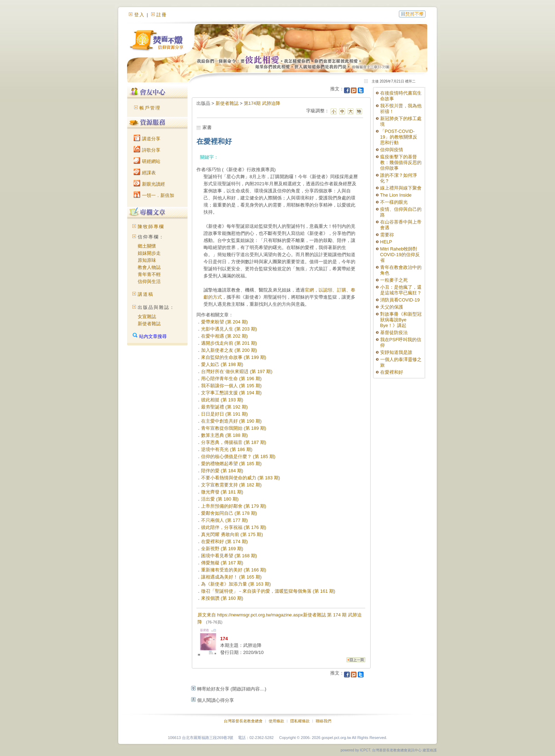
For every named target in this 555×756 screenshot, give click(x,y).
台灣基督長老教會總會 (243, 721)
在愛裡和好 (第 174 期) (224, 541)
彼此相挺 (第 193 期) (222, 400)
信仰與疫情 (392, 150)
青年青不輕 (149, 274)
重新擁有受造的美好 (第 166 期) (234, 570)
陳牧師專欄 (151, 227)
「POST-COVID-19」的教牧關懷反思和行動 (399, 137)
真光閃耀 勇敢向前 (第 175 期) (232, 534)
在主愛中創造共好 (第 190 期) (231, 421)
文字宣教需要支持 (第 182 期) (231, 485)
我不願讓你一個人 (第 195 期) (231, 386)
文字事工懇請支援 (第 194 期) (231, 393)
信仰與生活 (149, 281)
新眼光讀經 (149, 184)
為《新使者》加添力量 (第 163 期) (236, 584)
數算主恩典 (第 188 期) (224, 435)
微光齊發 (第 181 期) (222, 492)
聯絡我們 (324, 721)
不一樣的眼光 (394, 202)
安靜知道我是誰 (396, 352)
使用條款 (276, 721)
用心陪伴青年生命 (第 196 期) (231, 379)
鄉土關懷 (147, 246)
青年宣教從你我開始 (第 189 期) (234, 428)
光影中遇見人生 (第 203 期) (229, 329)
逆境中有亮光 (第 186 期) (227, 449)
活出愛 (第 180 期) (220, 499)
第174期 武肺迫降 (262, 103)
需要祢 (387, 235)
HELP (386, 242)
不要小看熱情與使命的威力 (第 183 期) (241, 478)
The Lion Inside (396, 195)
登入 (139, 15)
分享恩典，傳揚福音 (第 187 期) (234, 442)
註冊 (162, 15)
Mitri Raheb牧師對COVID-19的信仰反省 (400, 255)
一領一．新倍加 (154, 195)
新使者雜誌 (149, 324)
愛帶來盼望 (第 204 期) (224, 322)
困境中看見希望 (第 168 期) (229, 556)
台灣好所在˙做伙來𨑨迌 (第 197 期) (237, 371)
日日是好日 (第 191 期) (224, 414)
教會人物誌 (149, 267)
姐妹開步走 (149, 253)
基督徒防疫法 (394, 332)
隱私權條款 (300, 721)
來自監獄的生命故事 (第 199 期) (234, 357)
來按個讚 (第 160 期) (222, 598)
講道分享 (147, 139)
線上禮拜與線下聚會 (401, 188)
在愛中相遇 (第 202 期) (224, 336)
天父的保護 (392, 307)
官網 (309, 290)
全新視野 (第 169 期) (222, 549)
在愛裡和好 (392, 372)
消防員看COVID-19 (400, 300)
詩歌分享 (147, 150)
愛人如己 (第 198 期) (222, 364)
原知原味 (147, 260)
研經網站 (147, 161)
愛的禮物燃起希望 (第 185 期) (231, 464)
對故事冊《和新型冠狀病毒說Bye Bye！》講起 (401, 320)
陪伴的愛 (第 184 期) (222, 471)
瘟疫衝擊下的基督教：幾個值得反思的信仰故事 (401, 162)
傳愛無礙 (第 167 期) (222, 563)
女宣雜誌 (147, 317)
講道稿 (146, 294)
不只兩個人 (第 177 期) (224, 520)
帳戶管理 (150, 108)
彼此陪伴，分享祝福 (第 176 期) (234, 527)
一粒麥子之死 (394, 280)
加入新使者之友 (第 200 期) (229, 350)
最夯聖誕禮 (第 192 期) (224, 407)
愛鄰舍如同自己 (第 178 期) (229, 513)
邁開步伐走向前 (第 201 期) (229, 343)
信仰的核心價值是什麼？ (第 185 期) (238, 456)
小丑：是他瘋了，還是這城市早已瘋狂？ (401, 290)
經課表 (145, 173)
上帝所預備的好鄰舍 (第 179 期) (234, 506)
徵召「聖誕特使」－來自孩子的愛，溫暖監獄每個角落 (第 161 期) (268, 591)
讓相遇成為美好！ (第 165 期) (231, 577)
